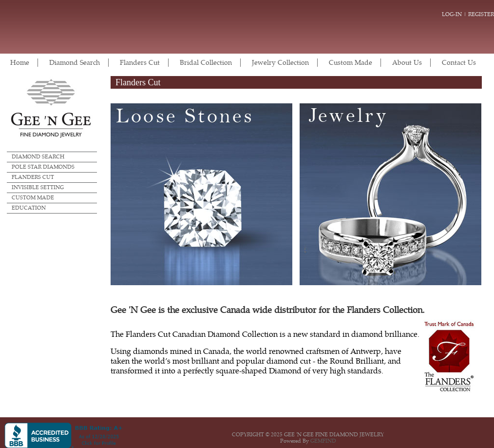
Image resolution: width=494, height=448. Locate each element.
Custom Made (351, 63)
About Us (407, 63)
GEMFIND (323, 441)
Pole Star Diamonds (43, 167)
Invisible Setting (38, 187)
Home (20, 63)
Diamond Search (75, 63)
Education (29, 208)
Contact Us (459, 63)
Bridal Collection (206, 63)
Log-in (452, 14)
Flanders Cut (140, 63)
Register (481, 14)
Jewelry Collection (280, 63)
